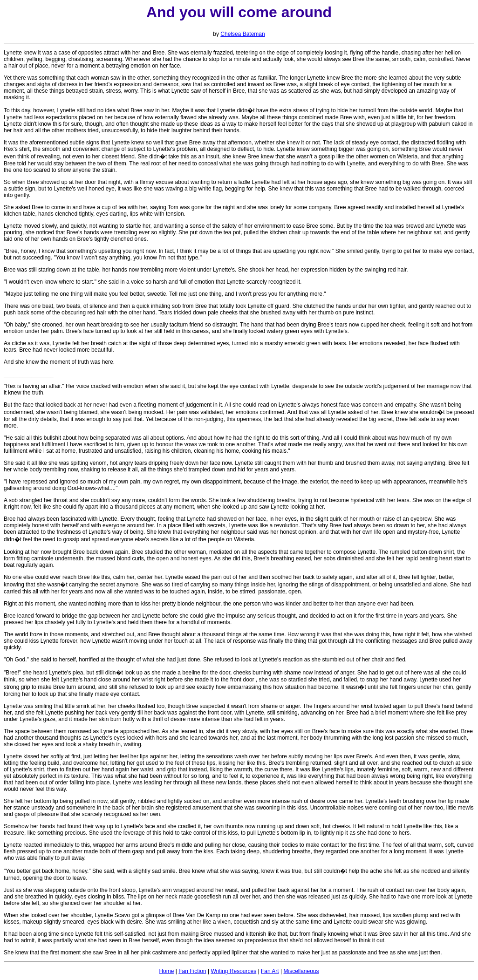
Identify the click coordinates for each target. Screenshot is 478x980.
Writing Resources (233, 971)
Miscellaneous (301, 971)
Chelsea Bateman (242, 34)
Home (166, 971)
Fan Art (270, 971)
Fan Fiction (192, 971)
